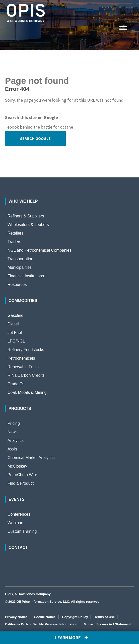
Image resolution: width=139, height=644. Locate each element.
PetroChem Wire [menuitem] (22, 475)
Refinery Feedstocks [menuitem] (26, 350)
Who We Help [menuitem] (23, 201)
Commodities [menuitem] (23, 301)
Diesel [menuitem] (13, 324)
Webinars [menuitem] (16, 523)
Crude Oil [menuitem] (16, 384)
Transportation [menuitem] (20, 259)
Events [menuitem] (17, 499)
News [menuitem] (13, 432)
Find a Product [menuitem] (21, 483)
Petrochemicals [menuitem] (21, 358)
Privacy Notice (16, 617)
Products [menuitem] (20, 409)
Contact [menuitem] (18, 547)
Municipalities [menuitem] (20, 267)
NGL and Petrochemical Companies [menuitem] (40, 250)
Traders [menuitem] (14, 242)
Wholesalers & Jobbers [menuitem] (28, 225)
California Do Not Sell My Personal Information (41, 624)
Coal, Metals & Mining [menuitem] (27, 392)
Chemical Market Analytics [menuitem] (31, 458)
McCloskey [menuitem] (17, 466)
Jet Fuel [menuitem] (15, 333)
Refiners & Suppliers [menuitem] (26, 216)
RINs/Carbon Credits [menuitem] (26, 375)
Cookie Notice (45, 617)
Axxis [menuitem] (12, 449)
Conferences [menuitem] (19, 514)
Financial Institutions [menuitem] (26, 276)
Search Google (35, 138)
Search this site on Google (31, 117)
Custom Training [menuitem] (22, 531)
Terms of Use (105, 617)
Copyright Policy (75, 617)
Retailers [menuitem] (15, 233)
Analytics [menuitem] (16, 441)
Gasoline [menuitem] (15, 315)
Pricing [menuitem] (14, 423)
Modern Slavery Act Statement (107, 624)
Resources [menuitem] (17, 285)
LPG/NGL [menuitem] (16, 341)
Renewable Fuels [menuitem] (23, 367)
